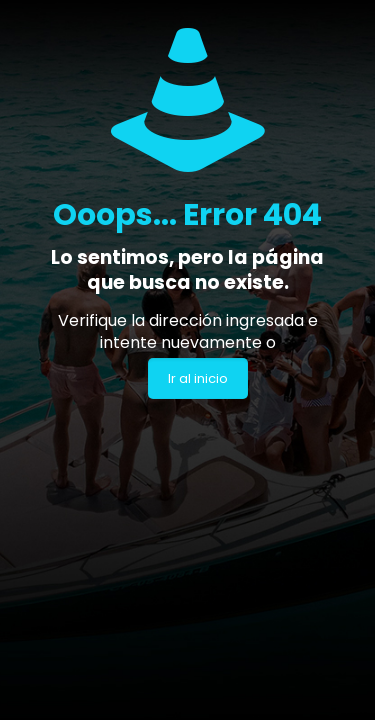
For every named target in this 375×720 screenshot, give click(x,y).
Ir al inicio (198, 378)
